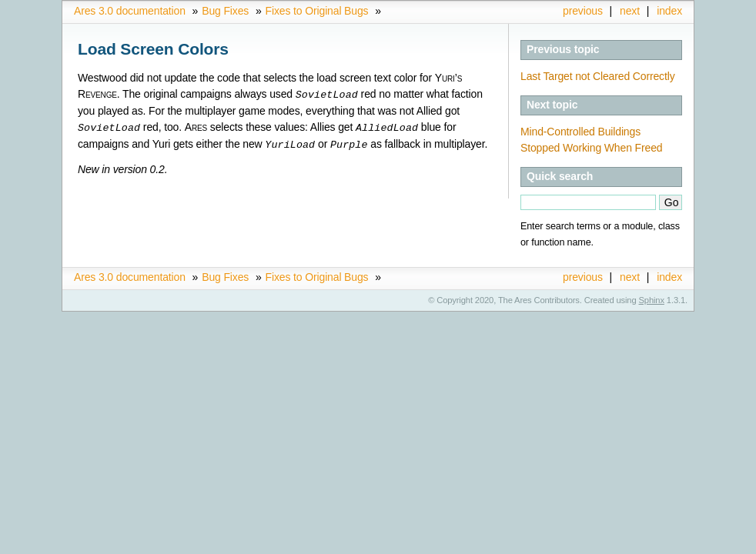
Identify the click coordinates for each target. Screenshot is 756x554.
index (669, 11)
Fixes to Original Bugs (317, 11)
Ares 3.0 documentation (130, 11)
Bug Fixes (225, 11)
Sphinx (652, 300)
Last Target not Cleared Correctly (598, 76)
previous (583, 11)
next (630, 11)
